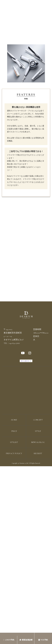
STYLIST (14, 442)
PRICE (14, 431)
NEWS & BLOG (38, 442)
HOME (14, 420)
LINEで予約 (9, 640)
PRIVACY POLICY (14, 453)
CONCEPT (38, 420)
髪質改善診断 (26, 640)
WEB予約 (43, 640)
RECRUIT (38, 453)
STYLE (38, 431)
